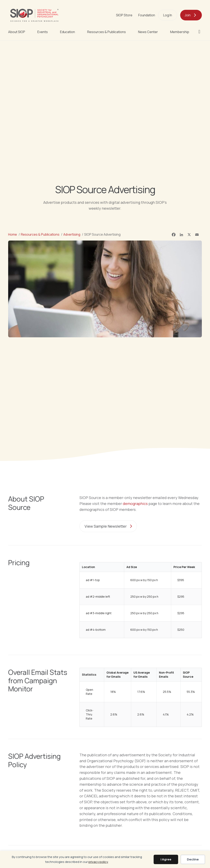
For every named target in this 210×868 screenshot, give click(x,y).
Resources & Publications (107, 32)
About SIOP (17, 32)
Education (68, 32)
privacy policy (98, 862)
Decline (193, 859)
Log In (168, 15)
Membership (180, 32)
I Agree (166, 859)
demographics (135, 504)
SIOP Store (124, 15)
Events (43, 32)
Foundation (147, 15)
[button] (200, 32)
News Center (148, 32)
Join (188, 15)
